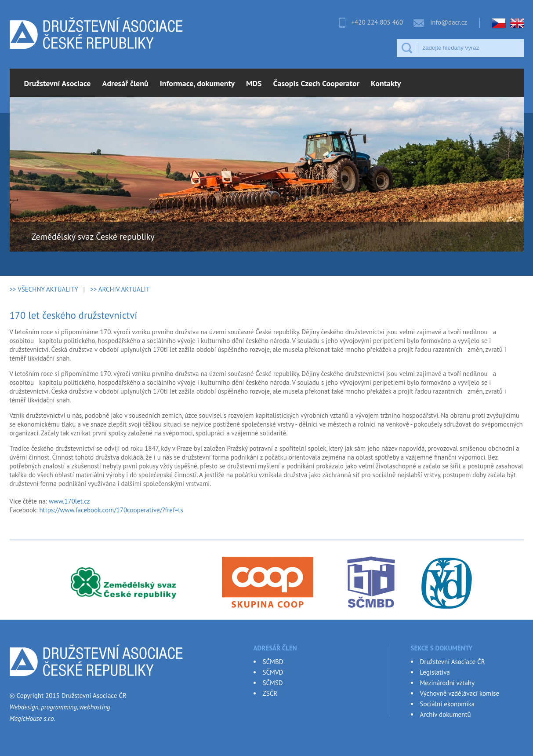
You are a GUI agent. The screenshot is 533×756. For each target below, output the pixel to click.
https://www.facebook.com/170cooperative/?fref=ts (111, 510)
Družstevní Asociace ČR (453, 662)
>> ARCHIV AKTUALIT (120, 289)
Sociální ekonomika (448, 704)
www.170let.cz (69, 501)
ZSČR (270, 693)
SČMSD (273, 683)
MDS (254, 83)
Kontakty (386, 83)
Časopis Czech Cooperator (316, 83)
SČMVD (273, 672)
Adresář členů (125, 83)
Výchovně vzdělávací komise (460, 693)
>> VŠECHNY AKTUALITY (44, 289)
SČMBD (273, 662)
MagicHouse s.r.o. (33, 718)
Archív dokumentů (446, 714)
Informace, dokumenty (197, 83)
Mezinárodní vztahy (447, 683)
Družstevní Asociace (58, 83)
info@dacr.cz (449, 22)
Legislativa (435, 672)
